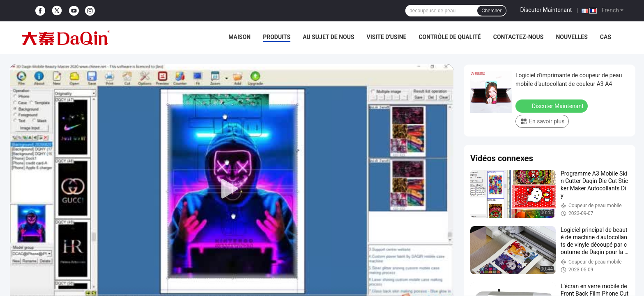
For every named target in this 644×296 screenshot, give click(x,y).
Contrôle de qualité (450, 37)
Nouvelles (572, 37)
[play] (232, 189)
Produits (277, 37)
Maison (239, 37)
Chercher (491, 11)
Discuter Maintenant (546, 10)
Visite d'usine (387, 37)
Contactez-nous (519, 37)
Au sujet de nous (328, 37)
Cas (606, 37)
